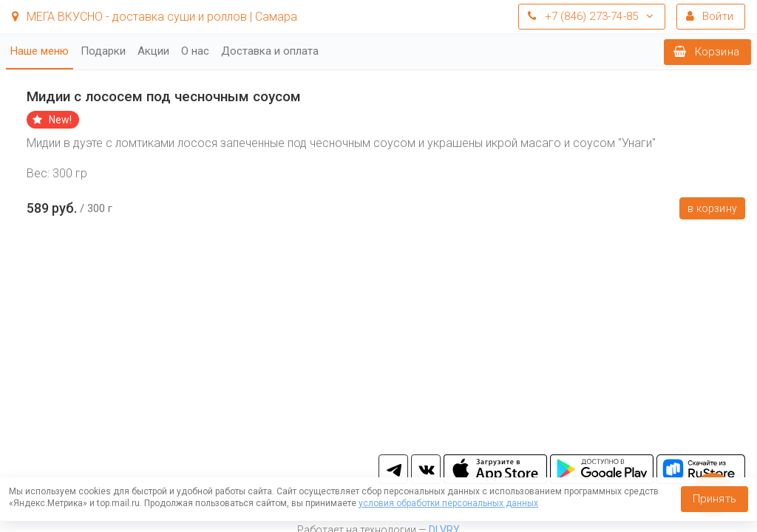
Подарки (103, 51)
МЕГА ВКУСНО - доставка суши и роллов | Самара (155, 17)
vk (426, 469)
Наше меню (40, 51)
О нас (195, 51)
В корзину (712, 208)
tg (393, 469)
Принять (714, 499)
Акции (153, 51)
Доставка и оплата (270, 51)
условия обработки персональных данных (448, 503)
